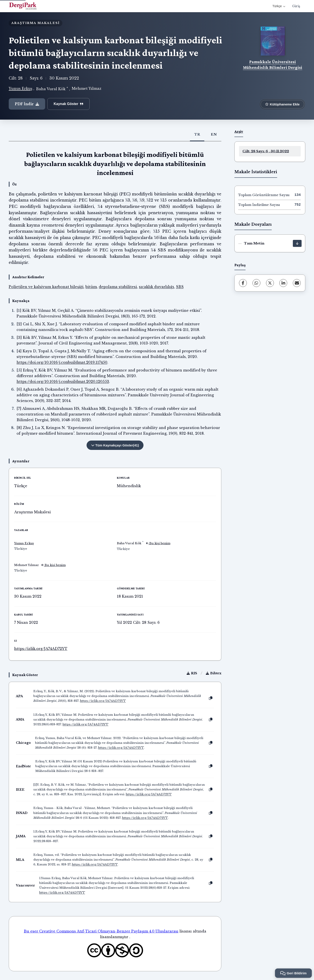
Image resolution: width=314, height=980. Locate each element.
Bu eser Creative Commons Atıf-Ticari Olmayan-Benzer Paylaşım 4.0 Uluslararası (101, 931)
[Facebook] (243, 283)
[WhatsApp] (256, 283)
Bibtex (214, 673)
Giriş (296, 6)
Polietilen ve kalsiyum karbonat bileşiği (46, 287)
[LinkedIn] (283, 283)
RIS (192, 673)
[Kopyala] (211, 698)
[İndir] (297, 243)
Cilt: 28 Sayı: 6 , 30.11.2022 (266, 151)
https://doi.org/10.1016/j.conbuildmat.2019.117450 (62, 362)
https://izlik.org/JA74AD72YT (41, 649)
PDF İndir (27, 104)
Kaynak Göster (68, 104)
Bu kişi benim (158, 543)
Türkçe (279, 6)
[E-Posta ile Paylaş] (297, 283)
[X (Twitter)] (270, 283)
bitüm (91, 287)
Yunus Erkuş (20, 88)
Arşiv (239, 131)
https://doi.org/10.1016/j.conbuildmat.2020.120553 (63, 381)
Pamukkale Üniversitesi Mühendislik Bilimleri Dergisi (273, 65)
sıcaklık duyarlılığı (156, 287)
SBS (180, 287)
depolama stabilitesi (118, 287)
